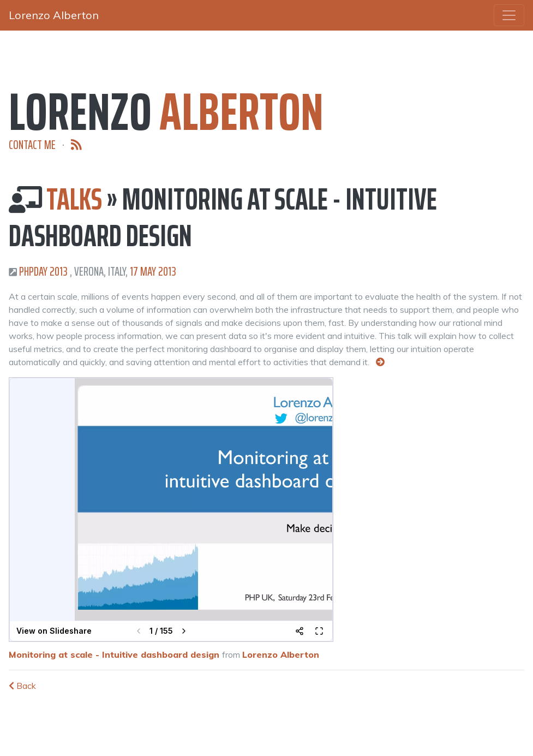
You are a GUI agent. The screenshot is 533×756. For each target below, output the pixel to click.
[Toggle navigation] (509, 15)
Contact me (32, 145)
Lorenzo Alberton (281, 654)
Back (22, 686)
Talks (74, 199)
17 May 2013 (153, 272)
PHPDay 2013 (43, 272)
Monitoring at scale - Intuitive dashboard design (114, 654)
